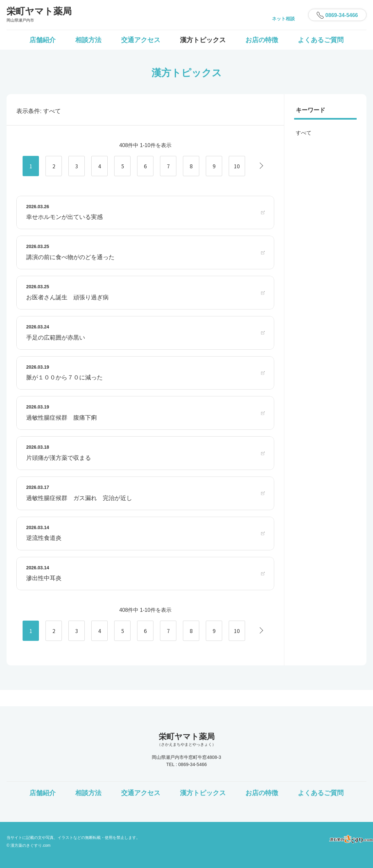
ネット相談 (283, 19)
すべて (304, 133)
